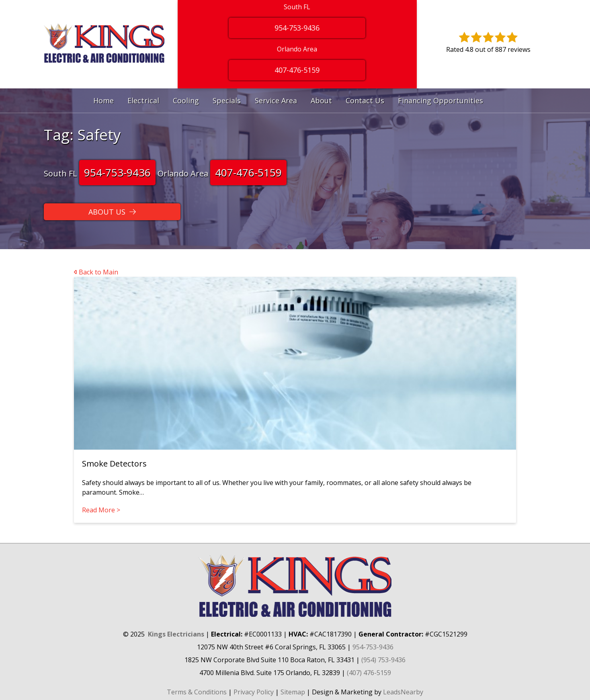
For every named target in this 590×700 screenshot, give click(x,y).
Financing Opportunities (440, 100)
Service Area (276, 100)
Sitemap (293, 692)
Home (103, 100)
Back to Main (96, 272)
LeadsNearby (403, 692)
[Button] (112, 212)
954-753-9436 (117, 172)
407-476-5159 (248, 172)
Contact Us (365, 100)
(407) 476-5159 (369, 673)
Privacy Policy (254, 692)
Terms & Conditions (197, 692)
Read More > (101, 510)
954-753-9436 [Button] (297, 28)
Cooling (186, 100)
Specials (227, 100)
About (321, 100)
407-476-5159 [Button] (297, 70)
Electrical (143, 100)
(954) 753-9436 (383, 660)
